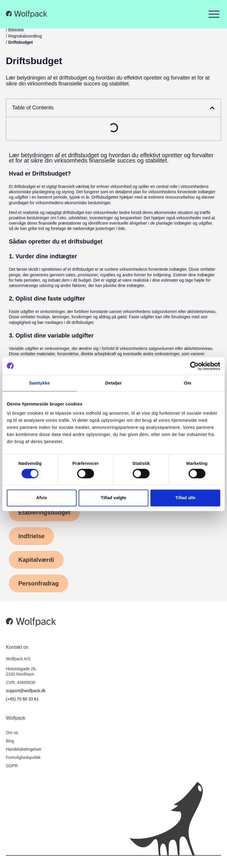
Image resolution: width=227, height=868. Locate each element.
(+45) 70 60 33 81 (22, 699)
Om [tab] (188, 383)
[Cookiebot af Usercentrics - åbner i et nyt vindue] (194, 366)
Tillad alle (185, 498)
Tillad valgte (113, 498)
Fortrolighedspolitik (23, 757)
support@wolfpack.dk (26, 691)
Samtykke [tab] (39, 383)
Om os (12, 733)
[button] (212, 108)
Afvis (42, 498)
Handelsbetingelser (24, 749)
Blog (10, 741)
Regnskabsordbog (25, 36)
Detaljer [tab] (113, 383)
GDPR (12, 766)
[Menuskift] (214, 14)
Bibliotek (16, 30)
